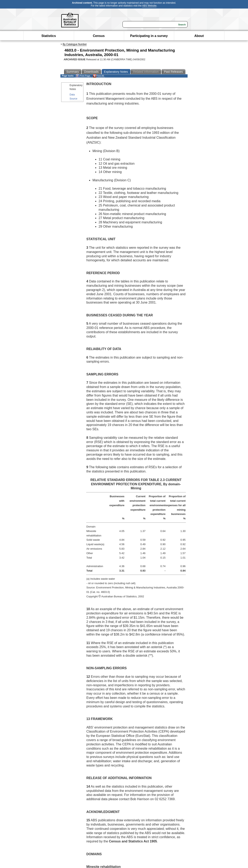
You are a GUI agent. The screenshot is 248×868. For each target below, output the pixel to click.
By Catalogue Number (75, 44)
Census (99, 36)
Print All (98, 76)
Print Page (83, 76)
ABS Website (149, 6)
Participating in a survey (149, 36)
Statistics (49, 36)
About (199, 36)
